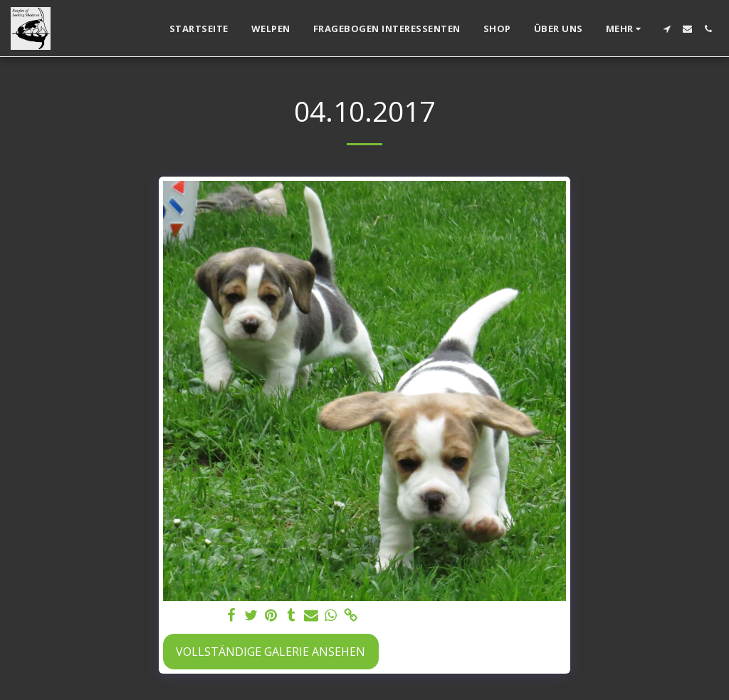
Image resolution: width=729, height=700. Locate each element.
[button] (667, 29)
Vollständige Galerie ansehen (271, 652)
